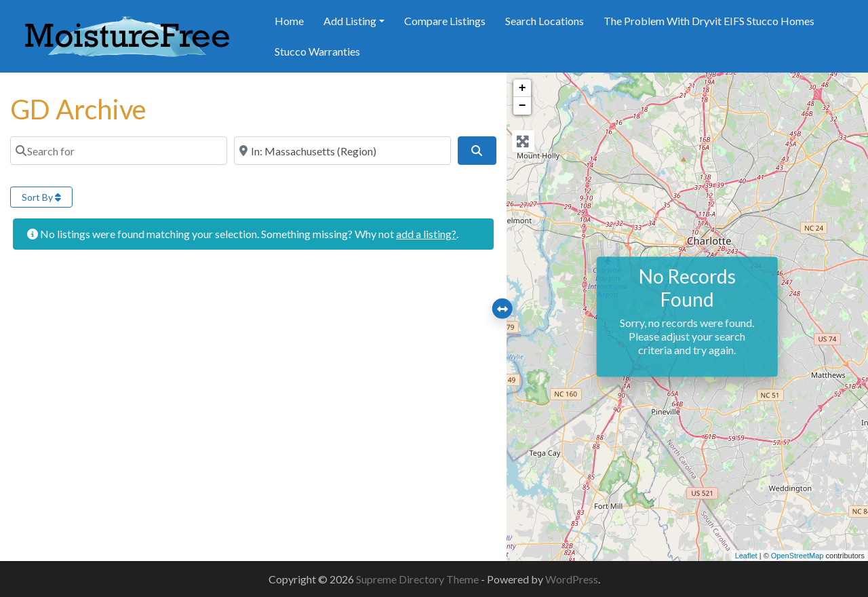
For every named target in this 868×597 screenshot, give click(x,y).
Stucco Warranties (317, 51)
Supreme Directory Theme (418, 579)
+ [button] (522, 88)
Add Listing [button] (350, 21)
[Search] (477, 151)
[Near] (342, 151)
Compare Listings (445, 21)
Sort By (41, 197)
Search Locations (545, 21)
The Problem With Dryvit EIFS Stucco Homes (709, 21)
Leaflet (746, 556)
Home (289, 21)
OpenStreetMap (797, 556)
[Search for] (119, 151)
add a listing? (426, 234)
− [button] (522, 106)
